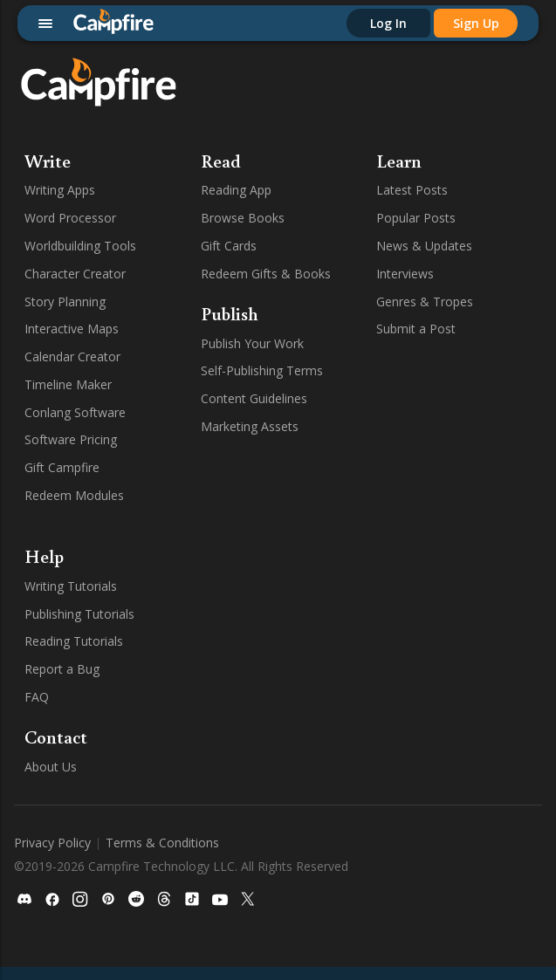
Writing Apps (60, 190)
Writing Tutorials (71, 586)
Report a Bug (62, 669)
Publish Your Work (252, 343)
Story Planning (65, 302)
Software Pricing (71, 439)
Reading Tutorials (74, 641)
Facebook (317, 614)
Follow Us (327, 556)
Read (221, 161)
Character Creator (75, 274)
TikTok (308, 752)
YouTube (314, 780)
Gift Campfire (62, 467)
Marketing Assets (250, 426)
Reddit (307, 697)
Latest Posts (412, 190)
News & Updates (424, 246)
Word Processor (70, 218)
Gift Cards (229, 246)
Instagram (318, 641)
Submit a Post (416, 329)
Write (48, 161)
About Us (51, 767)
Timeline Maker (68, 384)
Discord (311, 586)
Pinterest (314, 669)
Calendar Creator (72, 356)
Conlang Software (75, 412)
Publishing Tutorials (79, 614)
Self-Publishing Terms (262, 370)
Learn (399, 161)
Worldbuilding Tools (80, 246)
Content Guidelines (254, 398)
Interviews (405, 274)
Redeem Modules (74, 495)
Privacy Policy (52, 884)
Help (44, 556)
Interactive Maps (72, 329)
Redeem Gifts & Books (266, 274)
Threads (312, 725)
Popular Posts (416, 218)
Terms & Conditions (162, 884)
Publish (230, 313)
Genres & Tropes (425, 302)
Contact (56, 737)
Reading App (236, 190)
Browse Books (243, 218)
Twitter (309, 808)
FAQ (37, 697)
